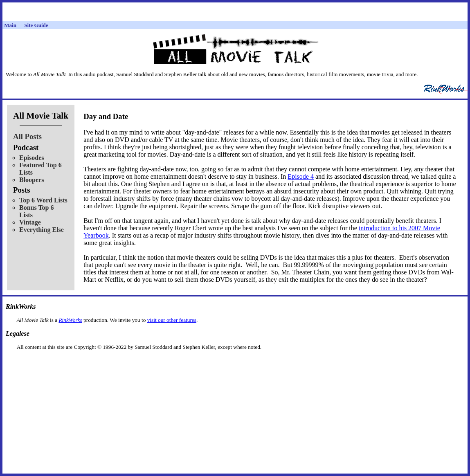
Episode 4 (301, 176)
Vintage (30, 222)
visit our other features (172, 320)
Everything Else (42, 230)
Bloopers (31, 180)
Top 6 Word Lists (43, 200)
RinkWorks (70, 320)
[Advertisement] (235, 363)
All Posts (27, 136)
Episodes (31, 158)
